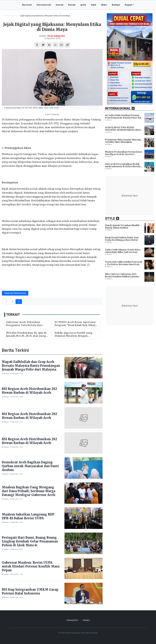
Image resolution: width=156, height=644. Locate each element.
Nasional (27, 5)
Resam (72, 5)
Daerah (60, 5)
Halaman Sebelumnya (15, 293)
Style (94, 5)
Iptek (83, 5)
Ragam (129, 5)
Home (6, 16)
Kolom (14, 16)
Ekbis (104, 5)
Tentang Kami (72, 620)
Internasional (44, 5)
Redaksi (86, 620)
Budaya (116, 5)
